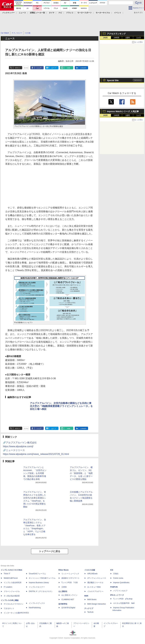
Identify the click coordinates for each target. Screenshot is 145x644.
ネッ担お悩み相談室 (12, 596)
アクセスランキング (116, 34)
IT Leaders (8, 587)
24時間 (116, 38)
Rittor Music (64, 570)
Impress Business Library (39, 583)
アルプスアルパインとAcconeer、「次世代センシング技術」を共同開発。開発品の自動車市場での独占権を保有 (35, 473)
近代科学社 (63, 604)
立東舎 (64, 587)
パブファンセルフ (120, 591)
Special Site (113, 80)
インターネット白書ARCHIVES (16, 613)
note (69, 68)
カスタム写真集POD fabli (124, 603)
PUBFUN (114, 587)
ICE (112, 570)
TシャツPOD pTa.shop (123, 599)
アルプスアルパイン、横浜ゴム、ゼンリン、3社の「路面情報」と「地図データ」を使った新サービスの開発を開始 (81, 473)
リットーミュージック (70, 574)
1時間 (105, 38)
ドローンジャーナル (12, 591)
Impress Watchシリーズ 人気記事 (123, 111)
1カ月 (139, 38)
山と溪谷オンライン (69, 595)
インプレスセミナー (37, 587)
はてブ (54, 68)
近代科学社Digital (68, 608)
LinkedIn (83, 68)
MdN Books (92, 600)
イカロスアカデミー (95, 591)
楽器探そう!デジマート (71, 578)
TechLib (90, 612)
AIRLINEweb (92, 574)
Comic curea (118, 578)
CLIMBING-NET (68, 600)
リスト (26, 68)
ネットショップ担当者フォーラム (42, 578)
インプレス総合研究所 (13, 583)
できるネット (9, 608)
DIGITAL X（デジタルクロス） (41, 591)
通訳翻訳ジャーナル (95, 583)
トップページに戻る (50, 551)
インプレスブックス (37, 603)
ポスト (18, 68)
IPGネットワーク (117, 595)
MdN (86, 596)
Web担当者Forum (11, 578)
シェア (39, 68)
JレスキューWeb (94, 587)
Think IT (7, 574)
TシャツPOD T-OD (70, 583)
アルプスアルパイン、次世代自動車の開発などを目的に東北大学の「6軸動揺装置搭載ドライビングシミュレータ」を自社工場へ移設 (61, 406)
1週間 (128, 38)
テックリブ (89, 608)
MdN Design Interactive (97, 604)
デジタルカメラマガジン (13, 604)
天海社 (116, 574)
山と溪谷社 (63, 591)
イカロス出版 (90, 570)
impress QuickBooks (121, 583)
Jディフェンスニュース (97, 578)
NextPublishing (35, 608)
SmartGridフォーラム (37, 574)
